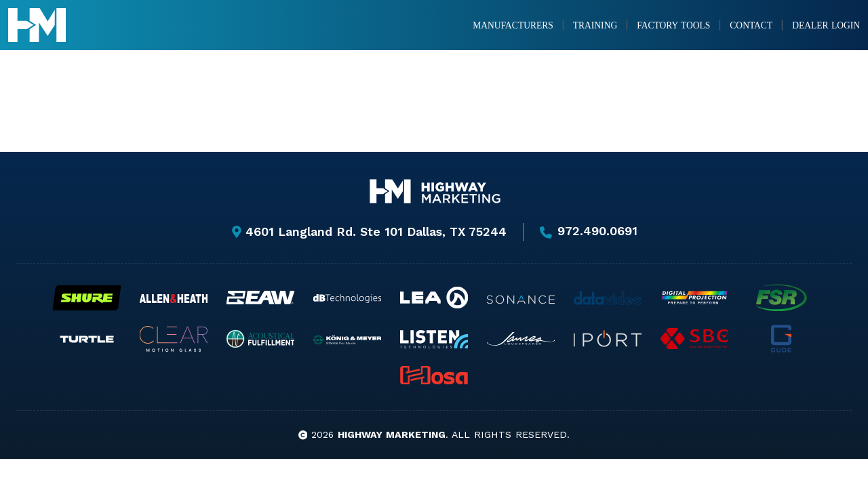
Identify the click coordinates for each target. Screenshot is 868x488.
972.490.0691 (589, 231)
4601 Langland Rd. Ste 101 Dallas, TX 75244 (369, 231)
